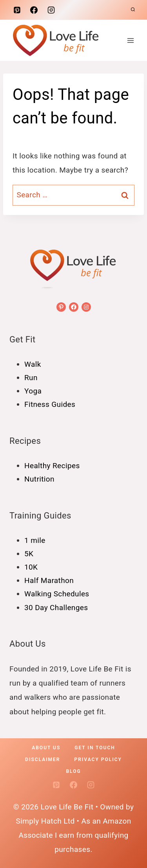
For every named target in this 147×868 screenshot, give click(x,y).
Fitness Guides (50, 404)
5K (29, 554)
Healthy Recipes (52, 466)
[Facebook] (34, 10)
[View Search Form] (133, 10)
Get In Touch (95, 748)
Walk (33, 364)
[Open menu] (130, 40)
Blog (73, 771)
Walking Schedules (57, 594)
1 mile (35, 540)
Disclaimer (43, 759)
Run (31, 378)
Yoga (33, 391)
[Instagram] (51, 10)
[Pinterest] (17, 10)
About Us (46, 748)
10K (31, 567)
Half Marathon (49, 580)
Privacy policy (98, 759)
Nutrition (39, 479)
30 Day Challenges (56, 608)
